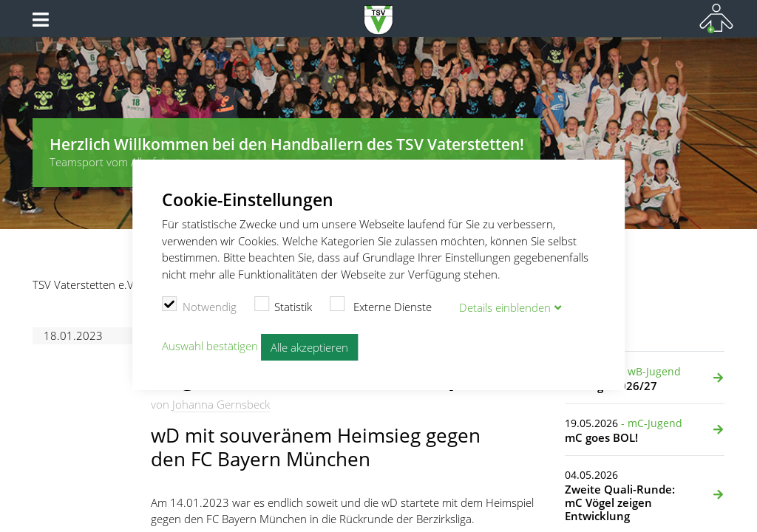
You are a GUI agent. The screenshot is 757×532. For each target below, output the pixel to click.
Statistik (284, 305)
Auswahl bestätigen (210, 346)
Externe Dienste (381, 305)
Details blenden (505, 307)
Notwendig (199, 305)
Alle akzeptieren (309, 347)
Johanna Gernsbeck (221, 404)
